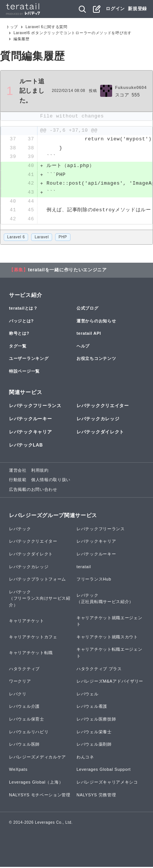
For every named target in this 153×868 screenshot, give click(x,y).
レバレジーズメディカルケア (37, 758)
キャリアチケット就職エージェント (109, 622)
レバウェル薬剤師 (94, 745)
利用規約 (40, 471)
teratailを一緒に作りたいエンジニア (67, 271)
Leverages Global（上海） (36, 783)
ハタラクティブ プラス (99, 669)
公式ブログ (88, 309)
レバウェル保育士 (27, 720)
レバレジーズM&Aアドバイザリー (110, 682)
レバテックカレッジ (98, 420)
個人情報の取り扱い (51, 481)
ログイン (115, 9)
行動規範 (18, 481)
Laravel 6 (16, 238)
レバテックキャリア (30, 433)
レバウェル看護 (92, 707)
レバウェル (88, 695)
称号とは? (19, 334)
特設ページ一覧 (24, 372)
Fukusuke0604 (131, 87)
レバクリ (18, 695)
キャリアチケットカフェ (33, 638)
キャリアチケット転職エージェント (109, 654)
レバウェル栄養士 (94, 733)
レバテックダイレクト (100, 433)
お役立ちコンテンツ (96, 360)
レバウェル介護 (24, 707)
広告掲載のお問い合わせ (33, 490)
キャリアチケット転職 (31, 654)
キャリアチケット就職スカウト (107, 638)
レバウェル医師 (24, 745)
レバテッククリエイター (103, 407)
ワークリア (20, 682)
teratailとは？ (23, 309)
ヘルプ (83, 347)
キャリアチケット (27, 622)
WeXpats (18, 770)
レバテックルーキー (30, 420)
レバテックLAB (26, 446)
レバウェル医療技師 (96, 720)
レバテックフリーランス (35, 407)
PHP (63, 238)
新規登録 (137, 9)
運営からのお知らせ (96, 322)
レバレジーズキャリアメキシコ (107, 783)
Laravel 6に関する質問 (46, 27)
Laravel (42, 238)
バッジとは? (21, 322)
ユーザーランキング (29, 360)
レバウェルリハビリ (29, 733)
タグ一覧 (18, 347)
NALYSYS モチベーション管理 (40, 796)
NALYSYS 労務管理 (96, 796)
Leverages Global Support (104, 770)
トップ (12, 27)
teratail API (89, 334)
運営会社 (18, 471)
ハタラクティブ (24, 669)
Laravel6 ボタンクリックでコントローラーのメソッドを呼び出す (73, 33)
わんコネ (85, 758)
